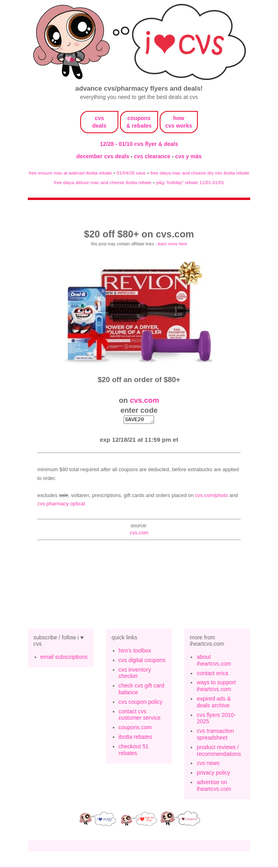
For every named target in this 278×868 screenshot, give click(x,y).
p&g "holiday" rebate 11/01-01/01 (190, 182)
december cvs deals (103, 156)
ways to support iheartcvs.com (216, 687)
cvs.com (145, 400)
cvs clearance (153, 156)
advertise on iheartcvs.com (214, 787)
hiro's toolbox (135, 652)
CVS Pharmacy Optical (61, 505)
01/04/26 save (131, 173)
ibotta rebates (136, 738)
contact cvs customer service (140, 716)
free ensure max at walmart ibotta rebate (70, 173)
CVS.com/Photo (211, 496)
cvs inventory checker (135, 674)
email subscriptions (64, 658)
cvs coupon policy (141, 703)
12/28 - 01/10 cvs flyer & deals (139, 144)
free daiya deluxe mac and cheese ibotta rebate (103, 182)
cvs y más (188, 156)
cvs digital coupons (142, 661)
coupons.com (135, 728)
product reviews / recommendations (219, 752)
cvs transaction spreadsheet (215, 735)
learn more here (172, 244)
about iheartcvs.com (214, 661)
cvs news (208, 764)
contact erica (212, 674)
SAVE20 (139, 420)
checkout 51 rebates (134, 751)
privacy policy (213, 774)
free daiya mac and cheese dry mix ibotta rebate (200, 173)
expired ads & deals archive (214, 703)
